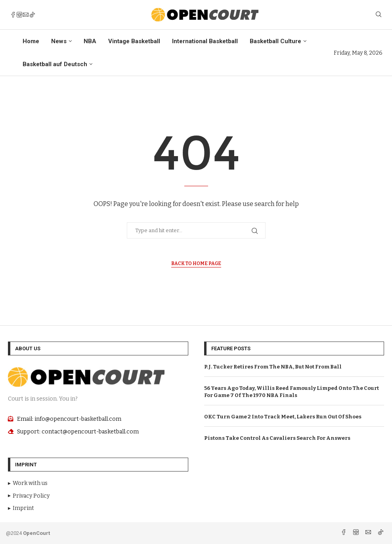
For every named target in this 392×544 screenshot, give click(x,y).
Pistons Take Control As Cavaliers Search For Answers (277, 438)
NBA (90, 41)
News (59, 41)
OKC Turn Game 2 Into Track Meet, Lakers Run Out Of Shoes (283, 417)
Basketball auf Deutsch (55, 64)
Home (31, 41)
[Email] (26, 15)
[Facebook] (13, 15)
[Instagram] (19, 15)
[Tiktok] (32, 15)
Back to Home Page (196, 263)
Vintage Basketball (134, 41)
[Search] (379, 15)
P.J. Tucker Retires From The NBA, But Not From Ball (273, 367)
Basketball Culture (275, 41)
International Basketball (205, 41)
